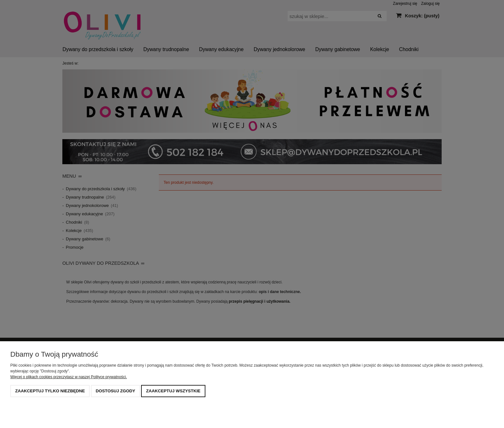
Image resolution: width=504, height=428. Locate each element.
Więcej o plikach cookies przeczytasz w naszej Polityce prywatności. (69, 377)
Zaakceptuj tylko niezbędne (50, 391)
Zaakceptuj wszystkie (173, 391)
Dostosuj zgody (116, 391)
